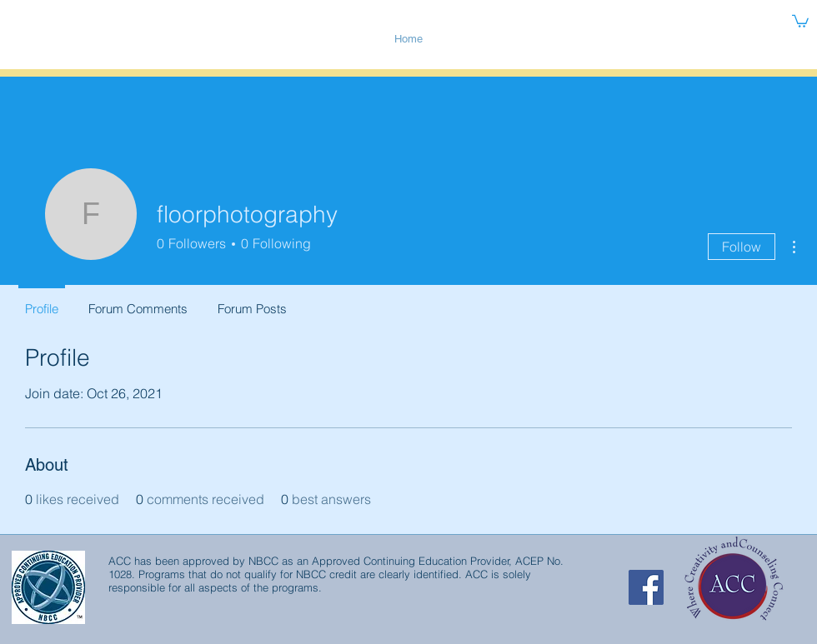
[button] (800, 20)
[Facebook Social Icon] (646, 587)
